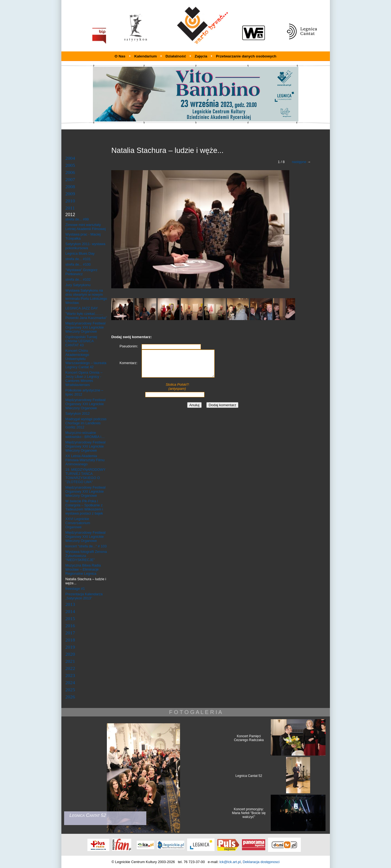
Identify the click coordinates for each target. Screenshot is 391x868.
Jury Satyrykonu (78, 285)
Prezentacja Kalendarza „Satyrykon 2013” (84, 596)
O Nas (120, 56)
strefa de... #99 (77, 219)
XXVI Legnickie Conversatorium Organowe (78, 523)
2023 (70, 675)
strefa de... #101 (78, 259)
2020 (70, 654)
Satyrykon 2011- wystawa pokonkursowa (85, 246)
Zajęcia (201, 56)
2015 (70, 619)
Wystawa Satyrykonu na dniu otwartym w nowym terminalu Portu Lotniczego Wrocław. (86, 297)
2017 (70, 633)
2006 (70, 172)
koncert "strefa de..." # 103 (86, 546)
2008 (70, 187)
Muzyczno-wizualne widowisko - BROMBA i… (85, 435)
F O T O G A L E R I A (196, 712)
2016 (70, 626)
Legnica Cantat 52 (249, 776)
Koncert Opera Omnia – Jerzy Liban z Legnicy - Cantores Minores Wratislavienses (84, 379)
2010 (70, 201)
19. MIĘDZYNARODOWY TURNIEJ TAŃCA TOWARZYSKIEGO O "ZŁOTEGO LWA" (85, 476)
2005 (70, 165)
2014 (70, 611)
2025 (70, 690)
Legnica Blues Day (80, 253)
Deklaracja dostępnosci (261, 862)
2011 (70, 208)
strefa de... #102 (78, 279)
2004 (70, 158)
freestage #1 (75, 589)
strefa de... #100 (78, 264)
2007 (70, 179)
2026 (70, 697)
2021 (70, 661)
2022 (70, 668)
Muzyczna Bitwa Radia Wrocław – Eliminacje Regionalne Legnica (83, 569)
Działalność (176, 56)
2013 (70, 604)
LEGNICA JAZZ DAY (82, 308)
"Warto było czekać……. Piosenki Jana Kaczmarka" (86, 316)
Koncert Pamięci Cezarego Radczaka (249, 738)
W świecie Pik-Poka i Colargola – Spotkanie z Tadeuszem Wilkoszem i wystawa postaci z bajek (84, 507)
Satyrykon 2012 (78, 413)
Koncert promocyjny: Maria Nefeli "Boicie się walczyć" (249, 813)
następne (299, 162)
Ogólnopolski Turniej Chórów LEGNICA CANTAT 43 (81, 341)
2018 (70, 640)
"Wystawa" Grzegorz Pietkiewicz (82, 272)
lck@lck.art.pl (230, 862)
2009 (70, 194)
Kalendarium (146, 56)
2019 (70, 647)
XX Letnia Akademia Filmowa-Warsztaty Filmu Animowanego (85, 460)
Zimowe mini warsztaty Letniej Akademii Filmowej (86, 227)
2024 (70, 683)
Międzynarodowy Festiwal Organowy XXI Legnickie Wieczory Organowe (86, 327)
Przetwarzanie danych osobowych (246, 56)
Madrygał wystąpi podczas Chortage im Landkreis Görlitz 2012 (86, 423)
